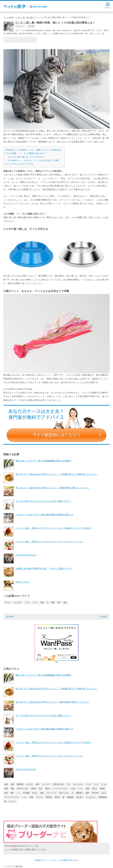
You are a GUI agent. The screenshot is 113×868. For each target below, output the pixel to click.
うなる (73, 789)
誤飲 (42, 793)
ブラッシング (51, 793)
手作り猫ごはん (58, 784)
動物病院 (70, 797)
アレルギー (18, 602)
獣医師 (102, 789)
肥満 (87, 793)
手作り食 (95, 793)
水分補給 (26, 793)
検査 (42, 602)
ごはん (104, 793)
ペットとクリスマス (60, 789)
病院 (53, 602)
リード (96, 784)
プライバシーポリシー (51, 860)
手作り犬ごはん (23, 789)
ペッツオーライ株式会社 (13, 866)
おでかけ (30, 784)
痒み (59, 602)
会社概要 (64, 860)
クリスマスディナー (12, 797)
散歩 (6, 793)
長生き (95, 789)
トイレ (81, 789)
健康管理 (20, 784)
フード (27, 602)
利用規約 (38, 860)
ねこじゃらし (78, 784)
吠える (35, 793)
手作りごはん (64, 793)
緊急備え (79, 793)
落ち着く (80, 797)
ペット (35, 602)
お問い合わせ (73, 860)
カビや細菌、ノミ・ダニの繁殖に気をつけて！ (26, 153)
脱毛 (65, 602)
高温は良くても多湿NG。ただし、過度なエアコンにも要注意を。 (34, 150)
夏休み (48, 789)
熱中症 (57, 797)
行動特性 (49, 797)
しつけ (104, 784)
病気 (31, 797)
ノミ (19, 793)
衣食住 (34, 789)
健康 (12, 789)
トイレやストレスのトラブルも (19, 164)
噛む (12, 793)
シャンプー (46, 784)
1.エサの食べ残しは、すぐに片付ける (26, 157)
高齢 (88, 789)
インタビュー (91, 797)
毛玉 (41, 789)
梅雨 (6, 789)
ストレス (12, 801)
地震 (12, 784)
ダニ (69, 784)
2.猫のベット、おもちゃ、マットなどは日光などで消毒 (33, 160)
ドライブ (39, 797)
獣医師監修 (103, 797)
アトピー (8, 602)
